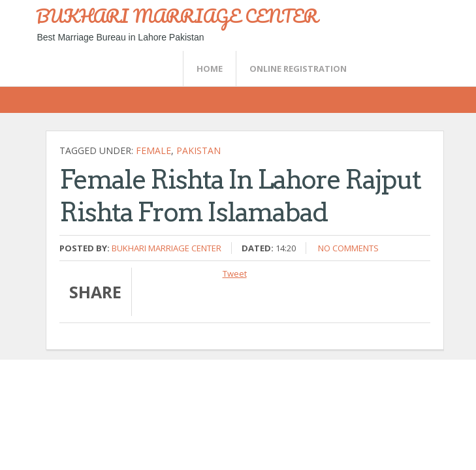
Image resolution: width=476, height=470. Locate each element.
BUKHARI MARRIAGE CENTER (177, 16)
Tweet (235, 274)
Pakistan (198, 150)
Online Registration (298, 69)
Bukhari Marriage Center (167, 248)
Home (210, 69)
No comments (348, 248)
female (153, 150)
